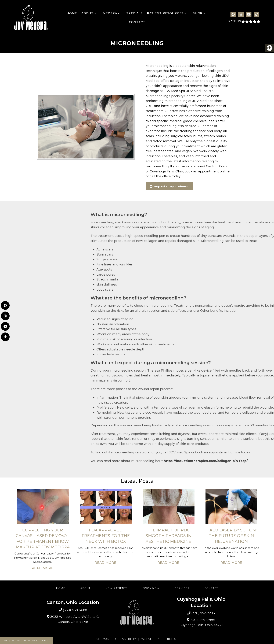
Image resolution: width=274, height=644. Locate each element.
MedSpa (110, 13)
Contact (137, 22)
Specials (134, 13)
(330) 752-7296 (203, 613)
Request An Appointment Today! (26, 640)
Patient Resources (165, 13)
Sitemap (103, 639)
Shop (198, 13)
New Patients (117, 588)
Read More (43, 568)
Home (72, 13)
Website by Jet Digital (159, 639)
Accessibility (125, 639)
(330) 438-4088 (75, 610)
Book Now (151, 588)
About (87, 13)
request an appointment (169, 186)
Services (182, 588)
